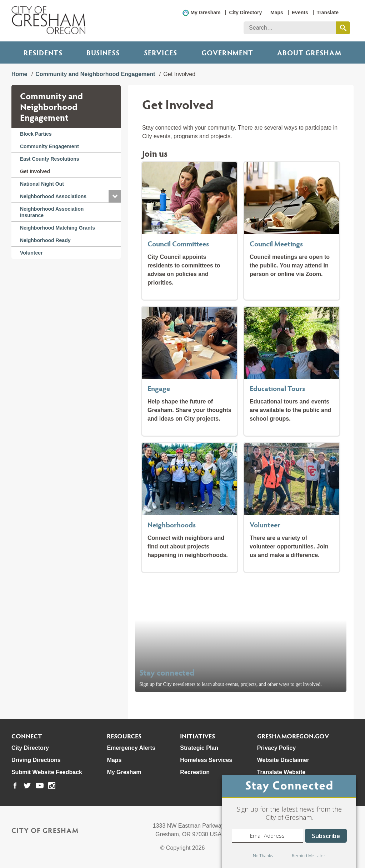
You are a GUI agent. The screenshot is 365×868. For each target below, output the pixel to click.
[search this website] (343, 28)
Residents (43, 52)
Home (19, 74)
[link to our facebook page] (15, 786)
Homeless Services (206, 760)
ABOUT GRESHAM (309, 52)
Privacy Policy (277, 748)
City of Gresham (45, 830)
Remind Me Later (309, 856)
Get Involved (35, 171)
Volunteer (31, 253)
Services (161, 52)
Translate (328, 12)
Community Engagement (49, 146)
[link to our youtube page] (40, 786)
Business (103, 52)
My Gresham (205, 12)
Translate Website (281, 772)
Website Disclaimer (283, 760)
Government (227, 52)
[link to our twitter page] (27, 786)
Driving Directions (36, 760)
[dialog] (289, 822)
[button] (115, 196)
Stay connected (167, 672)
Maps (277, 12)
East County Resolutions (50, 159)
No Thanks (263, 856)
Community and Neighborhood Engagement (95, 74)
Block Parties (36, 134)
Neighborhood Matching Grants (57, 228)
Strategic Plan (199, 748)
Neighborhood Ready (45, 240)
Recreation (195, 772)
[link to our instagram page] (52, 786)
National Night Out (42, 184)
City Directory (245, 12)
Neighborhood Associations (53, 196)
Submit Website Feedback (47, 772)
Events (300, 12)
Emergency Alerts (131, 748)
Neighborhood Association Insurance (52, 212)
